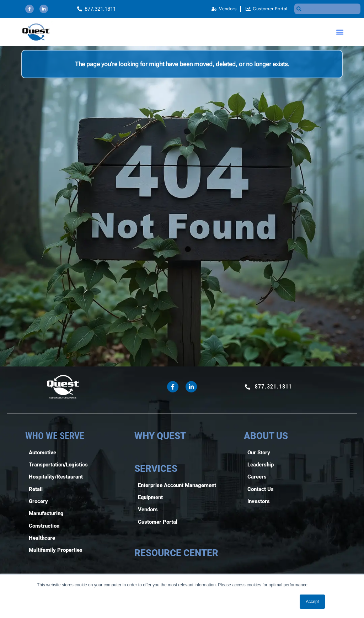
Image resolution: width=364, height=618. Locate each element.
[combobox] (327, 9)
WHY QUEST (160, 436)
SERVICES (156, 469)
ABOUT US (266, 436)
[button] (340, 32)
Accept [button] (312, 602)
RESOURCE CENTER (176, 553)
